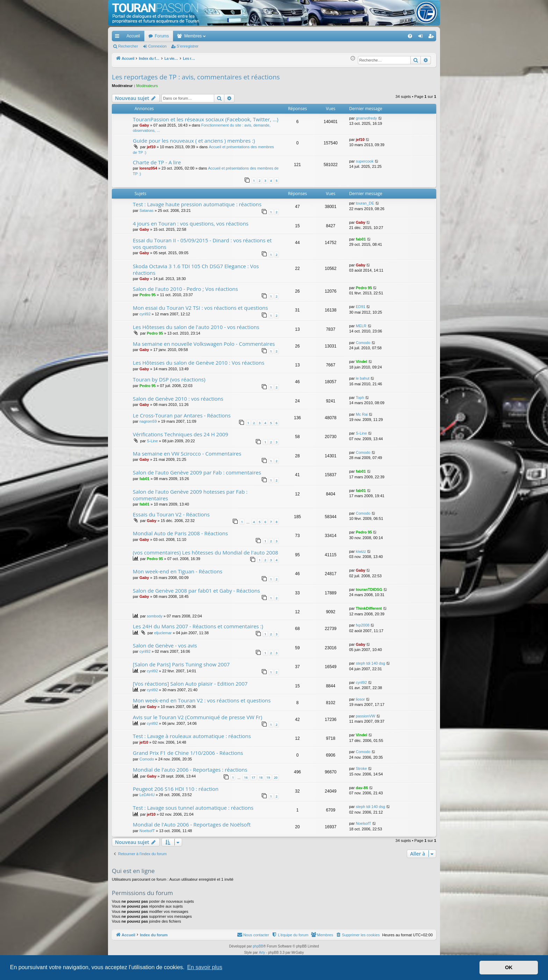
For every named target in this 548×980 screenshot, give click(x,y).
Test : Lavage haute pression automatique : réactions (197, 204)
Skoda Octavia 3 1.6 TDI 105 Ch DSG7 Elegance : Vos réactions (196, 269)
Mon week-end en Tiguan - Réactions (178, 571)
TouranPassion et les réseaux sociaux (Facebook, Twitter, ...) (206, 119)
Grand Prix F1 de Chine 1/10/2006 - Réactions (188, 753)
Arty (262, 953)
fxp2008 (363, 625)
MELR (361, 326)
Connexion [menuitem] (422, 37)
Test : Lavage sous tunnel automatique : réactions (193, 808)
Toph (360, 398)
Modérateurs (147, 86)
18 (261, 777)
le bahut (363, 378)
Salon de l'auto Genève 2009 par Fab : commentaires (197, 472)
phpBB (258, 946)
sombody (155, 616)
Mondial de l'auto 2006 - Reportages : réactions (190, 770)
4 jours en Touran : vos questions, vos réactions (191, 223)
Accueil (133, 36)
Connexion (157, 46)
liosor (360, 699)
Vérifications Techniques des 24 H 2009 (181, 434)
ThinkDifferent (369, 608)
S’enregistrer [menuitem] (432, 37)
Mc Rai (362, 414)
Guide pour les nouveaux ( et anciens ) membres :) (194, 141)
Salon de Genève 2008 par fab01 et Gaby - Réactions (196, 591)
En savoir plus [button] (205, 967)
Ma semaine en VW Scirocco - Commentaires (187, 453)
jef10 (151, 147)
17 (253, 777)
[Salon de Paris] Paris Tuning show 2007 (181, 664)
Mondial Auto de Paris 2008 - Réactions (180, 533)
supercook (365, 161)
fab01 (361, 239)
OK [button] (509, 967)
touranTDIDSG (369, 589)
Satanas (146, 210)
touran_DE (365, 203)
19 (268, 777)
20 (276, 777)
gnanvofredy (366, 118)
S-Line (152, 441)
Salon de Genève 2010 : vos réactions (178, 399)
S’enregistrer (188, 46)
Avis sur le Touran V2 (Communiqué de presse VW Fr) (197, 717)
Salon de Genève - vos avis (165, 645)
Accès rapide (118, 37)
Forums (162, 36)
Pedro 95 (147, 295)
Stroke (361, 768)
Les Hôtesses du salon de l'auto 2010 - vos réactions (196, 327)
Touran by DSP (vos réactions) (169, 379)
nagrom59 (148, 421)
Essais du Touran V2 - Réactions (171, 514)
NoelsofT (147, 831)
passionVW (366, 716)
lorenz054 (148, 168)
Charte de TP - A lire (157, 162)
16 (246, 777)
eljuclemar (163, 633)
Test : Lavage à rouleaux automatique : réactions (192, 736)
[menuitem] (386, 36)
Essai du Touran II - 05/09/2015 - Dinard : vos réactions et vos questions (202, 244)
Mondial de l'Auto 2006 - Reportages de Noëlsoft (192, 824)
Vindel (362, 362)
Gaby (144, 125)
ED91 (361, 307)
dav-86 (362, 788)
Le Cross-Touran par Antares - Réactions (182, 415)
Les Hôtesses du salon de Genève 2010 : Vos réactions (199, 363)
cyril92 (145, 314)
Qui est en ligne (133, 871)
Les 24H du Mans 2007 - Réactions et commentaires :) (198, 626)
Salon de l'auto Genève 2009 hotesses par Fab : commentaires (190, 495)
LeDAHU (147, 795)
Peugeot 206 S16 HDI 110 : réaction (176, 789)
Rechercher (128, 46)
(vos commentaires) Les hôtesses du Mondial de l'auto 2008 (206, 552)
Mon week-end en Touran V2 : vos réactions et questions (202, 700)
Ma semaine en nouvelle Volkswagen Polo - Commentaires (204, 344)
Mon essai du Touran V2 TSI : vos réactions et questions (200, 308)
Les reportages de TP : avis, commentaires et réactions (196, 77)
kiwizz (361, 551)
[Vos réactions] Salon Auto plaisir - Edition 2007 (190, 684)
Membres (193, 36)
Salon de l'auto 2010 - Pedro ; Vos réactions (185, 289)
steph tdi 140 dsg (370, 663)
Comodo (363, 343)
